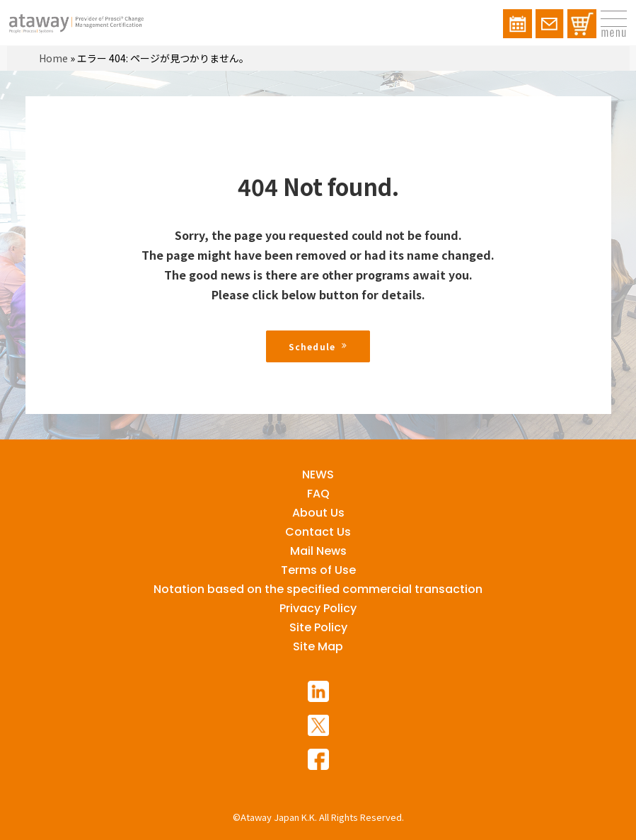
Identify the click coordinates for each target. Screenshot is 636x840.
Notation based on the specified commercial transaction (318, 589)
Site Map (318, 646)
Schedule (318, 346)
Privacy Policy (318, 608)
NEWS (318, 474)
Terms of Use (318, 570)
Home (53, 58)
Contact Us (318, 532)
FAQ (318, 494)
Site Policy (318, 627)
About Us (318, 513)
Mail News (318, 551)
